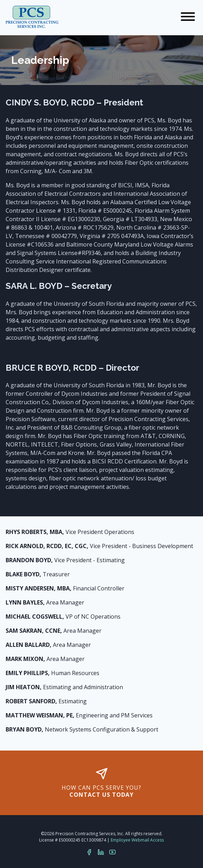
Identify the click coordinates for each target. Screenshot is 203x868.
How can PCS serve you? (101, 783)
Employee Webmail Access (137, 840)
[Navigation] (188, 17)
